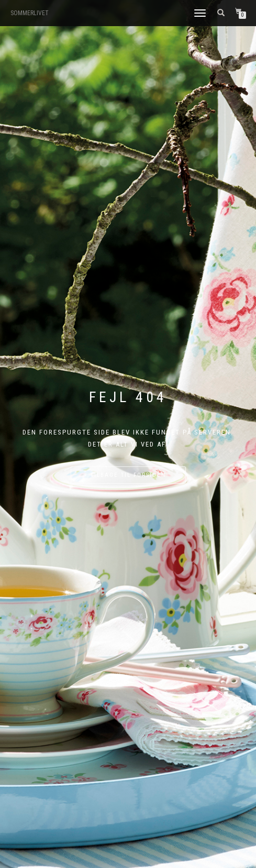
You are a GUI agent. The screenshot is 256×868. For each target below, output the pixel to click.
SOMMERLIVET (30, 13)
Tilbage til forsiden (128, 475)
